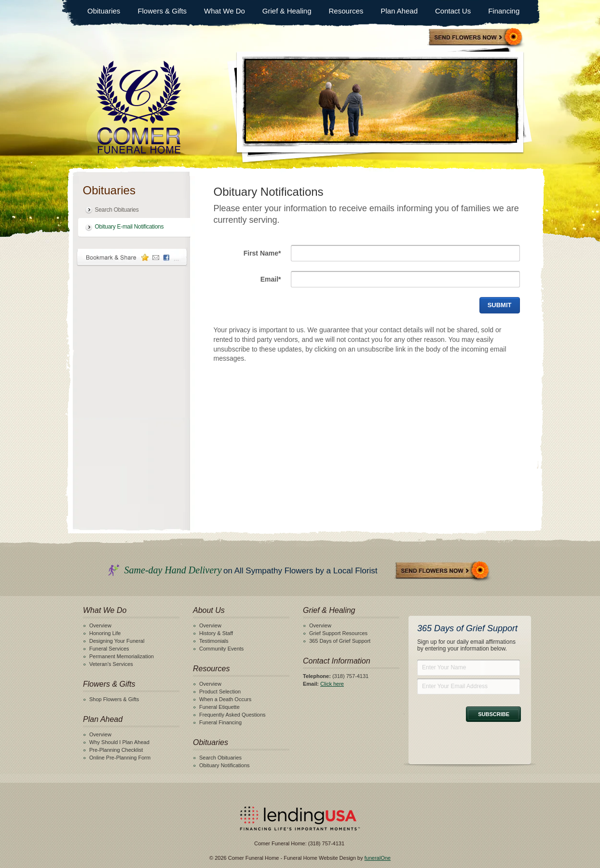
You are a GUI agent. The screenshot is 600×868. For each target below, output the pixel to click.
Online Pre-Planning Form (120, 758)
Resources (346, 11)
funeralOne (378, 858)
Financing (504, 11)
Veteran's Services (111, 664)
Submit (500, 305)
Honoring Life (105, 633)
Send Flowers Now (443, 571)
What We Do (225, 11)
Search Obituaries (117, 210)
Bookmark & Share (132, 257)
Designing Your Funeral (117, 641)
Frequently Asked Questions (232, 715)
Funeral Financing (220, 722)
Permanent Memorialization (122, 656)
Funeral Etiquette (219, 707)
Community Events (221, 649)
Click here (332, 684)
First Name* (262, 253)
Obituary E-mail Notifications (130, 227)
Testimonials (214, 641)
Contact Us (453, 11)
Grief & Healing (287, 11)
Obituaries (104, 11)
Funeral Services (109, 649)
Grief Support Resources (338, 633)
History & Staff (216, 633)
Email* (271, 279)
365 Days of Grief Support (340, 641)
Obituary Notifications (225, 765)
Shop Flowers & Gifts (114, 699)
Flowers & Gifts (162, 11)
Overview (100, 625)
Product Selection (220, 692)
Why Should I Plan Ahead (119, 742)
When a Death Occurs (225, 699)
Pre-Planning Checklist (116, 750)
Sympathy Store (476, 38)
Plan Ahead (399, 11)
